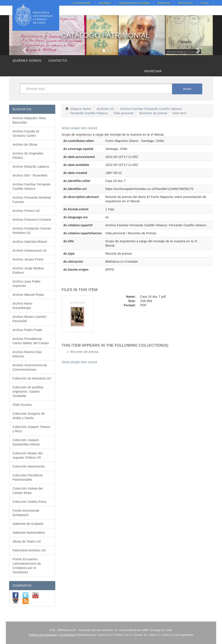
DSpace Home (81, 109)
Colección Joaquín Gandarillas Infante (26, 442)
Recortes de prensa (153, 113)
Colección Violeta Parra (29, 502)
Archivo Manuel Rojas (28, 295)
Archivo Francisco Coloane (32, 220)
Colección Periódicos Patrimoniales (28, 477)
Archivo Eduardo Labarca (31, 167)
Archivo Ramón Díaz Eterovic (27, 354)
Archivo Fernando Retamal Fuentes (32, 200)
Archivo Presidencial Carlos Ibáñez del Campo (31, 341)
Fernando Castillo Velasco (89, 113)
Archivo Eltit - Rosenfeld (30, 175)
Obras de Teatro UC (27, 541)
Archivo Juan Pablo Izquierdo (26, 284)
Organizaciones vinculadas (134, 3)
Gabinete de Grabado (28, 524)
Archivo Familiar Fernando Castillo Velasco (151, 109)
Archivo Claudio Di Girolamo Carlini (26, 133)
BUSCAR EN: (22, 109)
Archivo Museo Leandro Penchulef (30, 319)
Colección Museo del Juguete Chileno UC (28, 455)
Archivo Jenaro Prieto (28, 259)
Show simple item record (79, 128)
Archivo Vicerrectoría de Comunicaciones (30, 367)
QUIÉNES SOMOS (27, 60)
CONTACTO (58, 60)
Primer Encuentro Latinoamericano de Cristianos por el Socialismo (27, 566)
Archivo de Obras (25, 145)
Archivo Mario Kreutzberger (22, 306)
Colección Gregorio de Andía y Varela (29, 416)
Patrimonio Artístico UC (29, 550)
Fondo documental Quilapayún (26, 513)
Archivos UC (106, 109)
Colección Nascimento (29, 466)
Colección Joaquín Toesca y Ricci (31, 429)
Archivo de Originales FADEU (28, 156)
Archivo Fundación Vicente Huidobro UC (32, 231)
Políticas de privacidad (43, 635)
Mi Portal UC (185, 3)
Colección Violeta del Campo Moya (28, 491)
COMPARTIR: (22, 586)
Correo (205, 3)
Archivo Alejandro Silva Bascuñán (29, 120)
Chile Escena (22, 405)
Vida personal (123, 113)
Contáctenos (67, 635)
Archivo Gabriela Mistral (30, 242)
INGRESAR (153, 71)
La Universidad (82, 3)
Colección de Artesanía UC (32, 378)
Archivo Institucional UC (30, 251)
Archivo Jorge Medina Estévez (28, 270)
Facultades (105, 3)
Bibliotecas (164, 3)
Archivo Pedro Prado (27, 330)
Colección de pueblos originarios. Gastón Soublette (28, 392)
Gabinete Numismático (29, 533)
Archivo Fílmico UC (26, 211)
